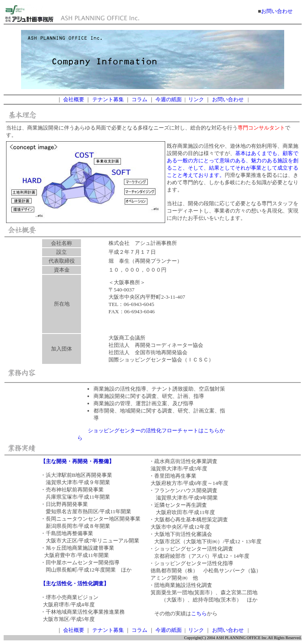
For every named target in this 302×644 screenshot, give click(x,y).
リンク (196, 99)
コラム (139, 99)
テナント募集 (108, 99)
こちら (199, 613)
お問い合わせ (277, 11)
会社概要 (74, 99)
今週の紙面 (169, 99)
